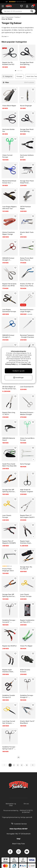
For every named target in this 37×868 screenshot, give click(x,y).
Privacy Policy (10, 364)
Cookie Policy (26, 364)
